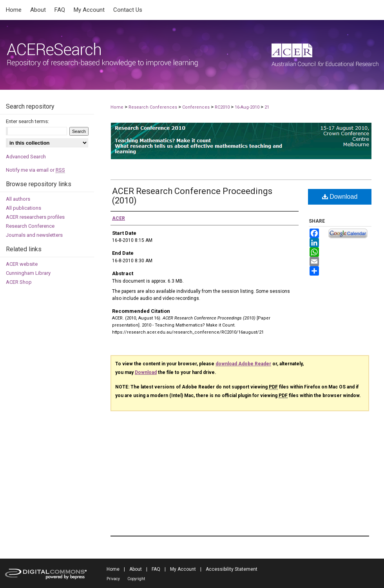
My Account (183, 569)
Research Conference (30, 226)
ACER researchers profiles (35, 217)
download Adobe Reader (243, 364)
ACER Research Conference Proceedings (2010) (192, 196)
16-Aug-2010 (248, 107)
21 (267, 107)
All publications (24, 208)
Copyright (136, 579)
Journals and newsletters (34, 235)
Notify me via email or (35, 170)
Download (340, 197)
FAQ (156, 569)
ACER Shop (19, 282)
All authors (18, 199)
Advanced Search (26, 157)
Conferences (197, 107)
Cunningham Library (28, 273)
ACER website (22, 264)
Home (117, 107)
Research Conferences (153, 107)
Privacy (113, 579)
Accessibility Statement (232, 569)
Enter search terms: (27, 121)
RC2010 (223, 107)
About (136, 569)
